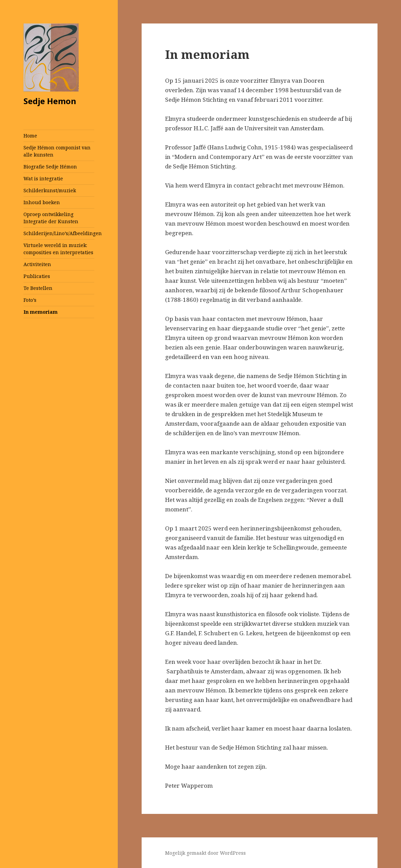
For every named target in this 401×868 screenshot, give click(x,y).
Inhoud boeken (42, 202)
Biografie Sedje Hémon (50, 167)
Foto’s (30, 300)
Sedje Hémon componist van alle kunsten (57, 151)
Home (30, 136)
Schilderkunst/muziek (50, 190)
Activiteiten (37, 264)
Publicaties (37, 276)
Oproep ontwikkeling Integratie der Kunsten (51, 218)
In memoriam (41, 312)
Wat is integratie (43, 178)
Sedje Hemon (50, 101)
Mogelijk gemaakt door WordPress (205, 853)
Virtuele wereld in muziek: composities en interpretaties (58, 249)
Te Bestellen (38, 288)
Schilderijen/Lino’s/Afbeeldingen (59, 233)
